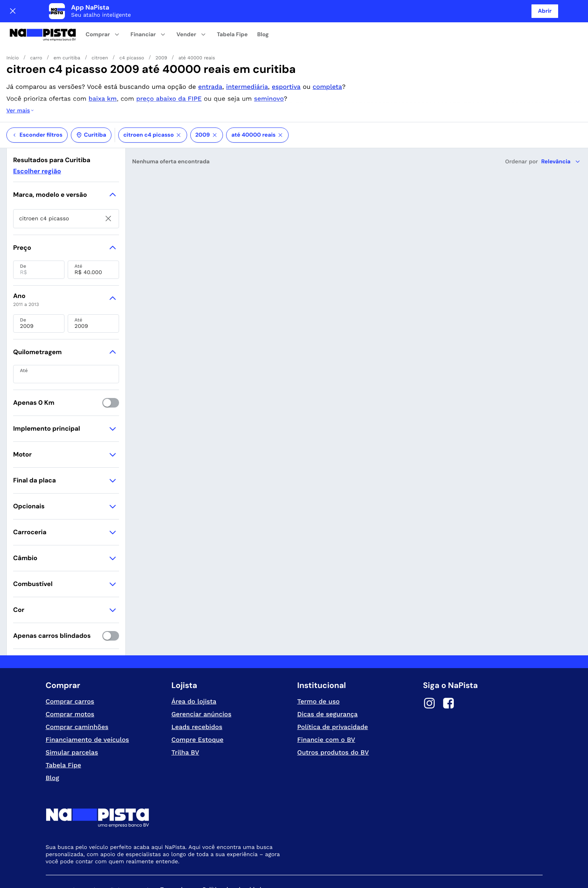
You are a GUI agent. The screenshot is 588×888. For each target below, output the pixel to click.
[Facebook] (449, 672)
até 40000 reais (257, 103)
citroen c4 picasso (153, 103)
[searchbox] (66, 187)
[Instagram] (430, 672)
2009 (207, 103)
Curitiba (91, 103)
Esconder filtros (37, 103)
